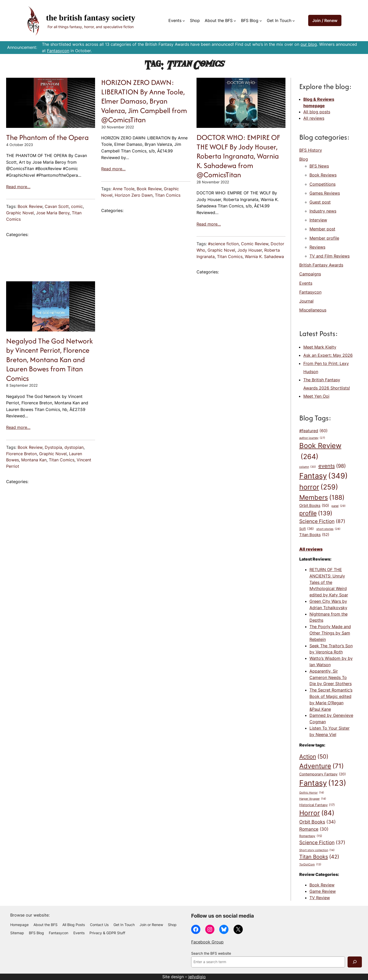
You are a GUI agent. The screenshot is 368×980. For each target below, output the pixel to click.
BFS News (319, 166)
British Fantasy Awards (321, 265)
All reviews (314, 118)
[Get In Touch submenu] (294, 21)
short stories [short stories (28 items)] (328, 529)
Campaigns (310, 274)
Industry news (323, 211)
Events (306, 283)
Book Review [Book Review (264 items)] (320, 452)
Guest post (320, 202)
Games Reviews (325, 193)
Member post (322, 229)
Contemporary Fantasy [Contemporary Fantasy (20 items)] (323, 774)
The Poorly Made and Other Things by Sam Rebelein (330, 633)
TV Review (320, 898)
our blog (309, 44)
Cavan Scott (57, 206)
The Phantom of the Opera (47, 137)
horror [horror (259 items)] (319, 487)
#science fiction (223, 244)
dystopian (74, 447)
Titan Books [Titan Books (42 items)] (319, 857)
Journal (306, 301)
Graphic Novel (20, 213)
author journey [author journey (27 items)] (312, 438)
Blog (304, 159)
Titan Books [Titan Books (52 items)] (314, 535)
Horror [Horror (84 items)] (317, 813)
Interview (318, 220)
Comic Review (255, 244)
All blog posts (317, 112)
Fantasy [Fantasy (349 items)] (324, 476)
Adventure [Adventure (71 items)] (321, 766)
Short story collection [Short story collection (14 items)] (317, 850)
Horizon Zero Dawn (134, 195)
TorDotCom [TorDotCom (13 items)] (310, 865)
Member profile (324, 238)
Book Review (30, 206)
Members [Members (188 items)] (322, 498)
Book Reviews (323, 175)
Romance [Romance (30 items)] (314, 829)
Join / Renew (325, 20)
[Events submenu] (184, 21)
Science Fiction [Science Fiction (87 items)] (322, 521)
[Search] (355, 962)
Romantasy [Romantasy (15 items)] (311, 836)
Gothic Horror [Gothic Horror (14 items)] (312, 793)
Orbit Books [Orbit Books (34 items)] (318, 822)
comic (77, 206)
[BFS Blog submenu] (261, 21)
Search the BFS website (211, 953)
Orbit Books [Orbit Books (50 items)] (314, 505)
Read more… (18, 187)
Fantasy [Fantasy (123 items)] (323, 783)
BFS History (311, 150)
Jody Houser (250, 250)
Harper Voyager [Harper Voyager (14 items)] (313, 799)
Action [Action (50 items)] (314, 757)
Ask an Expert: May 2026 (328, 355)
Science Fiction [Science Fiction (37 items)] (322, 843)
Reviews (317, 247)
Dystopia (53, 447)
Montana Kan (34, 460)
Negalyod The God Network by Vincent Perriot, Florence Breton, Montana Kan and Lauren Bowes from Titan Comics (49, 360)
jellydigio (197, 977)
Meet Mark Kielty (320, 347)
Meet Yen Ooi (316, 396)
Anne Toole (124, 189)
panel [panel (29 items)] (338, 506)
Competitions (323, 184)
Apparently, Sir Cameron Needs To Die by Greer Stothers (331, 677)
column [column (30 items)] (308, 467)
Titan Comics (168, 195)
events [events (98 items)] (332, 466)
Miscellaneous (313, 310)
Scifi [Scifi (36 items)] (307, 529)
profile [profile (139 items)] (316, 513)
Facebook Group (207, 942)
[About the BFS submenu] (235, 21)
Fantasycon (58, 51)
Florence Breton (21, 454)
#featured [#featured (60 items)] (313, 431)
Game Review (323, 891)
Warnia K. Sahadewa (264, 257)
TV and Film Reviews (330, 256)
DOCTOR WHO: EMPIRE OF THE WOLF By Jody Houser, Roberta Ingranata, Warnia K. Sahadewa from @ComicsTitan (238, 156)
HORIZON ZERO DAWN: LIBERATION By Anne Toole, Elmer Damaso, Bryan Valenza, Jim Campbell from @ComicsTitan (144, 101)
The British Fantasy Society (91, 18)
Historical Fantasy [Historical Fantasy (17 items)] (317, 805)
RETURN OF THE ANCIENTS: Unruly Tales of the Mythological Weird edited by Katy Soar (329, 582)
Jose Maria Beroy (53, 213)
